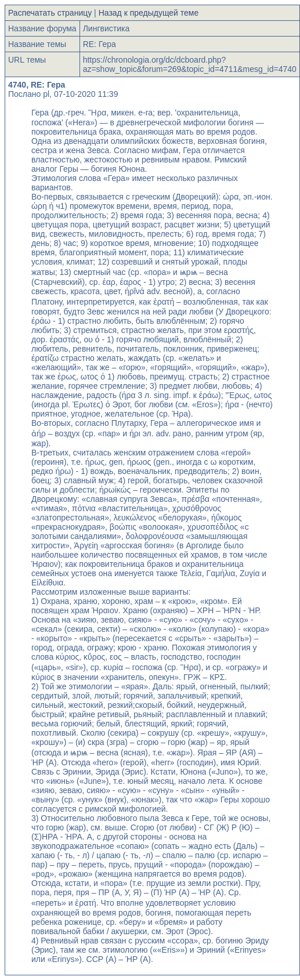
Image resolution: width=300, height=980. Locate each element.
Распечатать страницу (50, 13)
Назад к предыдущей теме (149, 13)
